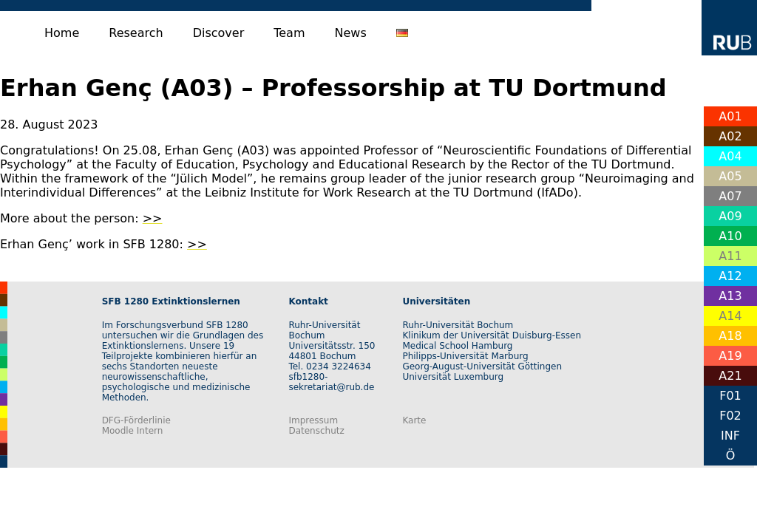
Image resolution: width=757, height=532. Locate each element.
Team (289, 33)
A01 (730, 116)
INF (730, 436)
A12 (730, 276)
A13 (730, 296)
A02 (730, 136)
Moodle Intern (133, 431)
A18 (730, 336)
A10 (730, 236)
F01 (730, 396)
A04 (730, 156)
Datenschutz (316, 431)
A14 (730, 316)
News (351, 33)
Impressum (313, 420)
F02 (730, 416)
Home (62, 33)
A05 (730, 176)
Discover (219, 33)
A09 (730, 216)
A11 (730, 256)
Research (136, 33)
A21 (730, 376)
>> (153, 218)
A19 (730, 356)
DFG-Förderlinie (136, 420)
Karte (414, 420)
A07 (730, 196)
